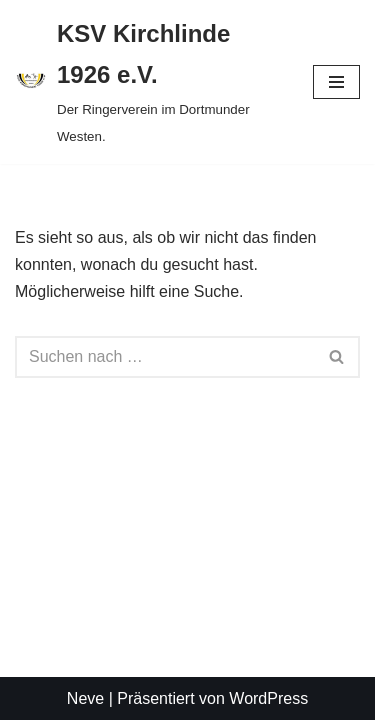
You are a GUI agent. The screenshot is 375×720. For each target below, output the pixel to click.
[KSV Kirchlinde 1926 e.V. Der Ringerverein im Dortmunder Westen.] (149, 82)
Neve (85, 698)
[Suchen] (165, 357)
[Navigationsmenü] (336, 82)
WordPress (268, 698)
